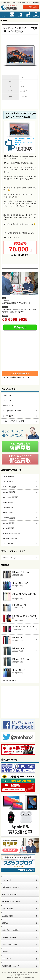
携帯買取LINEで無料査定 (11, 887)
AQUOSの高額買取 (9, 518)
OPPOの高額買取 (8, 528)
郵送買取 (20, 17)
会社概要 (5, 952)
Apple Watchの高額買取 (10, 497)
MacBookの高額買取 (9, 487)
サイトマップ (7, 959)
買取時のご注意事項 (9, 937)
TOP (1, 20)
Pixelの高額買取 (8, 513)
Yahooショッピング (9, 558)
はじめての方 (4, 17)
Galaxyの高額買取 (9, 502)
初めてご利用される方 (10, 894)
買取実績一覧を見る (9, 681)
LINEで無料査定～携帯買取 (12, 411)
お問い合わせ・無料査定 (11, 930)
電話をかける (20, 327)
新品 (36, 17)
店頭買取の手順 (8, 406)
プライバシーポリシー (10, 945)
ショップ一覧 (7, 400)
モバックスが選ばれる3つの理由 (14, 421)
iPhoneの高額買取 (9, 477)
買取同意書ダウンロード (11, 966)
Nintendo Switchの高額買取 (12, 533)
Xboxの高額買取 (8, 544)
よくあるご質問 (8, 416)
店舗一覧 (28, 17)
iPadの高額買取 (8, 482)
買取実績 (5, 20)
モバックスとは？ (9, 395)
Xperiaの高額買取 (8, 508)
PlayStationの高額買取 (10, 539)
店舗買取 (12, 17)
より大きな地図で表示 (20, 374)
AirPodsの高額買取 (9, 492)
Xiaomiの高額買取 (9, 523)
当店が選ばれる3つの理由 (11, 902)
